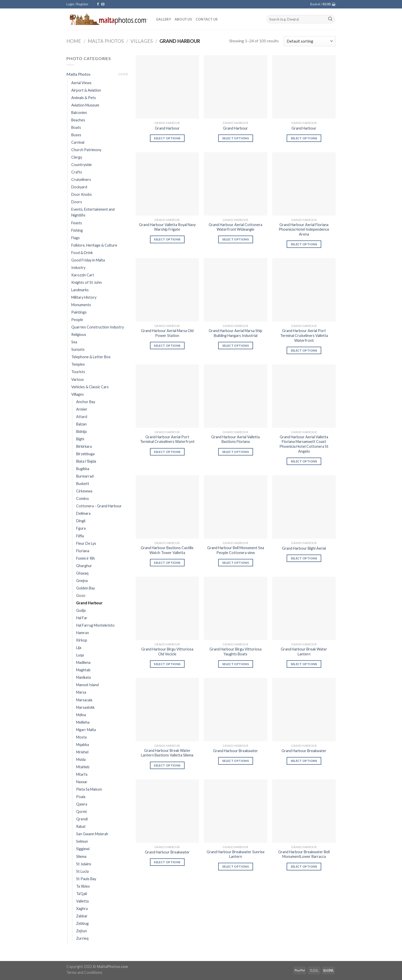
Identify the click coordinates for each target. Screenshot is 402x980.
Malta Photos (106, 41)
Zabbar (82, 916)
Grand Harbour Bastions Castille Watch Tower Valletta (167, 550)
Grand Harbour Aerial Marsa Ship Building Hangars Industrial (235, 333)
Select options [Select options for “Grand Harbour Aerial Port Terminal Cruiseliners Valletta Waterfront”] (304, 350)
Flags (76, 238)
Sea (74, 342)
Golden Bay (86, 588)
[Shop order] (310, 41)
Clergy (77, 157)
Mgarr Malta (86, 730)
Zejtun (82, 931)
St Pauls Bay (86, 879)
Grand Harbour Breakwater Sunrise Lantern (236, 854)
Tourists (78, 372)
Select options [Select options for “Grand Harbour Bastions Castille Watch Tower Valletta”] (167, 563)
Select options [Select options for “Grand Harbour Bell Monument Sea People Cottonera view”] (236, 563)
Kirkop (82, 640)
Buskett (83, 484)
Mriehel (82, 752)
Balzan (81, 424)
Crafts (77, 172)
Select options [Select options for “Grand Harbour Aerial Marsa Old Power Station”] (167, 346)
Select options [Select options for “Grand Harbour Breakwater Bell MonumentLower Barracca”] (304, 866)
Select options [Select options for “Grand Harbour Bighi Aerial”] (304, 558)
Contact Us (207, 19)
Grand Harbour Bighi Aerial (304, 548)
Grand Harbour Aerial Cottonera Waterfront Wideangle (235, 227)
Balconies (79, 113)
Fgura (81, 528)
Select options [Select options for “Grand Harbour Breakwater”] (236, 761)
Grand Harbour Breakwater (235, 751)
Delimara (83, 513)
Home (74, 41)
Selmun (82, 841)
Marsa (81, 692)
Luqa (80, 655)
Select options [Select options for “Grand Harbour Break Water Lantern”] (304, 664)
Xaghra (82, 909)
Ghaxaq (82, 573)
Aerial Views (81, 83)
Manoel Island (87, 685)
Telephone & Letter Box (91, 357)
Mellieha (83, 722)
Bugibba (83, 469)
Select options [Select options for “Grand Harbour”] (167, 138)
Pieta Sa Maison (89, 789)
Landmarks (80, 290)
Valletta (82, 901)
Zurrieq (82, 938)
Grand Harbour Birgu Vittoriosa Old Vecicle (167, 652)
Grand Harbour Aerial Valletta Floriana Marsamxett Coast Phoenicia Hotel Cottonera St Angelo (304, 444)
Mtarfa (82, 774)
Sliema (81, 856)
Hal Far (82, 618)
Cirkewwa (84, 491)
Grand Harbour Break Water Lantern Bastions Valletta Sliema (167, 753)
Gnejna (82, 581)
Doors (77, 202)
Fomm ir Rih (86, 558)
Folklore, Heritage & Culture (94, 245)
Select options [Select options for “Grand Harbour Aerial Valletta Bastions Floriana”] (236, 452)
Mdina (81, 715)
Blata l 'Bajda (86, 461)
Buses (76, 135)
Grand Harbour (89, 603)
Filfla (80, 536)
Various (78, 379)
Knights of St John (87, 282)
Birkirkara (84, 446)
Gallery (163, 19)
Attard (82, 417)
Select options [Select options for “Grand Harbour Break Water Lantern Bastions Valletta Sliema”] (167, 765)
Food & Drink (82, 253)
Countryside (82, 165)
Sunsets (78, 349)
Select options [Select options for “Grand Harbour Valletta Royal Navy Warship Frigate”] (167, 239)
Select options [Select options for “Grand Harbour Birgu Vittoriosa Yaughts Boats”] (236, 664)
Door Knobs (82, 194)
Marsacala (84, 700)
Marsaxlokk (85, 707)
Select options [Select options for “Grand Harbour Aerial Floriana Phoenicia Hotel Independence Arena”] (304, 244)
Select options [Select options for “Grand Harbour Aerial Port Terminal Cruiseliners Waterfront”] (167, 452)
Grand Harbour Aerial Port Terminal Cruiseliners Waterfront (167, 439)
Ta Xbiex (83, 886)
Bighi (80, 439)
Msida (81, 759)
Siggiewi (83, 849)
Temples (78, 364)
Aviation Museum (85, 105)
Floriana (83, 551)
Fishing (77, 230)
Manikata (83, 677)
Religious (79, 334)
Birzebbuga (85, 454)
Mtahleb (83, 767)
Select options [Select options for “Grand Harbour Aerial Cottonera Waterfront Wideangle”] (236, 239)
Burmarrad (85, 476)
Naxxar (82, 782)
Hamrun (83, 633)
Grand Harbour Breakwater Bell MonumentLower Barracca (304, 854)
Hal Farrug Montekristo (95, 625)
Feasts (77, 223)
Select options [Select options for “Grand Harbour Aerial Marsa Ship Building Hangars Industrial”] (236, 346)
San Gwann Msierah (92, 834)
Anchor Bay (86, 402)
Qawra (82, 804)
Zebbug (82, 923)
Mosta (81, 737)
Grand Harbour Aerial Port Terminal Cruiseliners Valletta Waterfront (304, 335)
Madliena (83, 662)
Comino (83, 498)
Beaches (78, 120)
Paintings (79, 312)
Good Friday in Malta (88, 260)
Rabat (81, 826)
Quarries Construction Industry (98, 327)
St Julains (84, 864)
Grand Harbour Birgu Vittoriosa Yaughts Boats (235, 652)
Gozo (81, 595)
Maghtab (83, 670)
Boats (76, 127)
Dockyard (79, 187)
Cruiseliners (81, 179)
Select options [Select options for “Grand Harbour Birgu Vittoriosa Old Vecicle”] (167, 664)
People (77, 320)
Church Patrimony (86, 150)
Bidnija (81, 431)
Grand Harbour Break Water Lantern (304, 652)
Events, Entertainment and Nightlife (93, 212)
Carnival (78, 142)
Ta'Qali (82, 894)
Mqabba (83, 745)
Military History (84, 297)
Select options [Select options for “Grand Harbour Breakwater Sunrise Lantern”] (236, 866)
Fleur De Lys (86, 543)
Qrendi (82, 819)
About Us (183, 19)
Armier (82, 409)
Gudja (81, 610)
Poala (81, 797)
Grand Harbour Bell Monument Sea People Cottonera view (236, 550)
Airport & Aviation (86, 90)
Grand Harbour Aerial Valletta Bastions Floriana (235, 439)
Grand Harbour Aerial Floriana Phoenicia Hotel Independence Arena (304, 229)
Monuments (81, 305)
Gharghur (84, 566)
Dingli (81, 521)
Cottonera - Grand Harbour (99, 506)
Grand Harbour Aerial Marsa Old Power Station (167, 333)
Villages (142, 41)
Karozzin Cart (83, 275)
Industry (78, 268)
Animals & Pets (84, 98)
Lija (79, 648)
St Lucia (82, 871)
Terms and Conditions (84, 972)
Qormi (81, 812)
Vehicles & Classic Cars (90, 387)
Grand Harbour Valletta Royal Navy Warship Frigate (167, 227)
